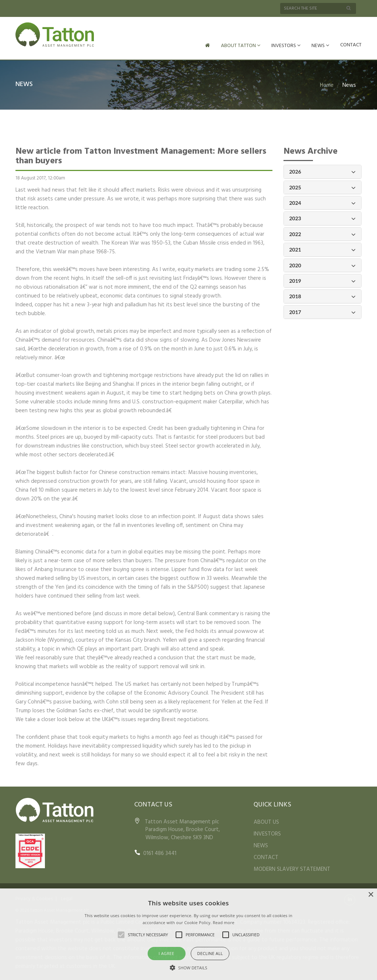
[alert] (188, 934)
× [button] (371, 895)
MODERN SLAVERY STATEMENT (292, 869)
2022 (323, 234)
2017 (323, 312)
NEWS (320, 46)
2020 (323, 266)
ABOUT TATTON (241, 46)
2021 (323, 250)
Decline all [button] (210, 953)
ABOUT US (266, 822)
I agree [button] (167, 953)
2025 (323, 188)
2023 (323, 219)
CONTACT (351, 45)
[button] (188, 967)
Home (327, 85)
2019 (323, 281)
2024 (323, 203)
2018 (323, 297)
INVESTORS (286, 46)
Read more (224, 922)
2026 (323, 172)
